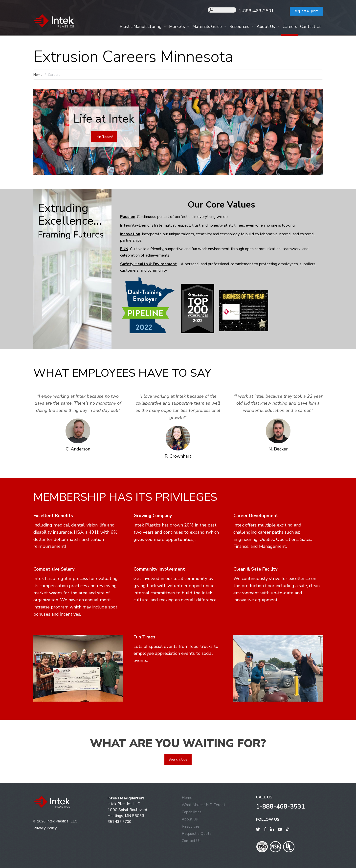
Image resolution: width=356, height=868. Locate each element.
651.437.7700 (121, 822)
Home (38, 75)
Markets (168, 28)
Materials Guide (199, 28)
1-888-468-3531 (263, 11)
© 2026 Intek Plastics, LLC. (57, 821)
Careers (287, 28)
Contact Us (310, 28)
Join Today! (104, 137)
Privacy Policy (46, 828)
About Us (262, 28)
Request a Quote (303, 11)
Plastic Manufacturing (129, 28)
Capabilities (192, 812)
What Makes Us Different (204, 805)
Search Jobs (178, 760)
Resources (233, 28)
